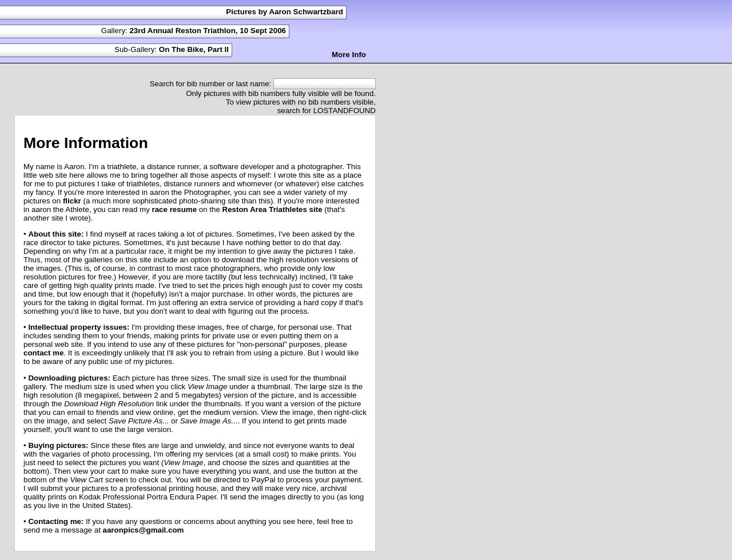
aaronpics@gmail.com (144, 530)
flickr (72, 201)
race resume (175, 209)
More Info (349, 55)
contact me (43, 353)
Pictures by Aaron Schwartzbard (285, 12)
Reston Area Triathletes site (272, 209)
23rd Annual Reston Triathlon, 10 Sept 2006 (208, 31)
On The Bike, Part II (194, 49)
